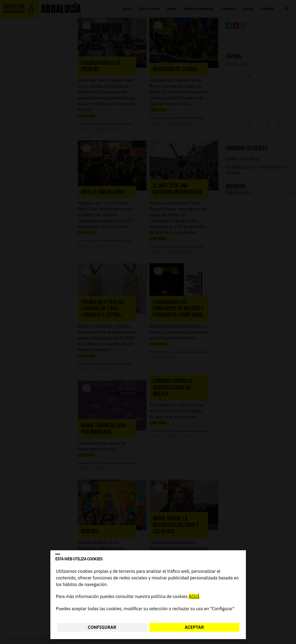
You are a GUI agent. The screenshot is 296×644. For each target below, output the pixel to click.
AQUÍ (194, 597)
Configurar (102, 627)
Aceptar (194, 627)
